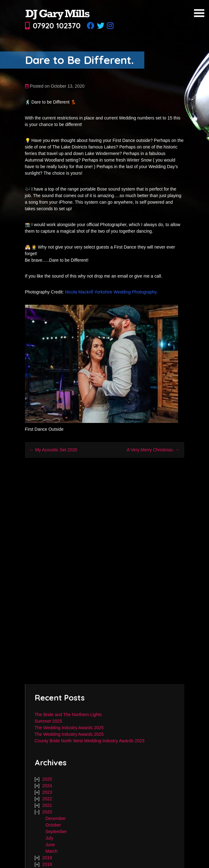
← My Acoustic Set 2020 (54, 450)
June (50, 845)
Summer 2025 (48, 721)
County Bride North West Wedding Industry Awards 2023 (90, 741)
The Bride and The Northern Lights (68, 715)
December (56, 818)
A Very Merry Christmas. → (153, 450)
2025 (47, 779)
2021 (47, 805)
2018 (47, 864)
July (50, 838)
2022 (47, 799)
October (53, 825)
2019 (47, 858)
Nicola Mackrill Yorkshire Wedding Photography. (111, 292)
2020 (47, 812)
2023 (47, 792)
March (52, 851)
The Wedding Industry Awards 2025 (69, 728)
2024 (47, 786)
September (56, 832)
